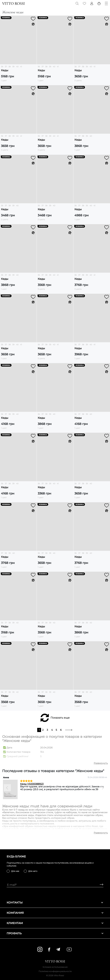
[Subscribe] (100, 885)
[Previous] (7, 788)
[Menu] (106, 3)
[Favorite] (84, 3)
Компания (55, 913)
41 (21, 67)
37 (6, 67)
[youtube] (69, 949)
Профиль (55, 933)
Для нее (15, 871)
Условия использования (55, 967)
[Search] (77, 3)
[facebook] (49, 949)
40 (17, 67)
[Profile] (92, 3)
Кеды (5, 70)
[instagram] (40, 949)
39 (13, 67)
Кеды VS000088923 (32, 784)
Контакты (55, 903)
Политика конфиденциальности (55, 971)
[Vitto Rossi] (13, 3)
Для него (33, 871)
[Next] (103, 788)
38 (10, 67)
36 (2, 67)
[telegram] (58, 949)
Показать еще (60, 718)
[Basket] (99, 3)
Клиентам (55, 923)
